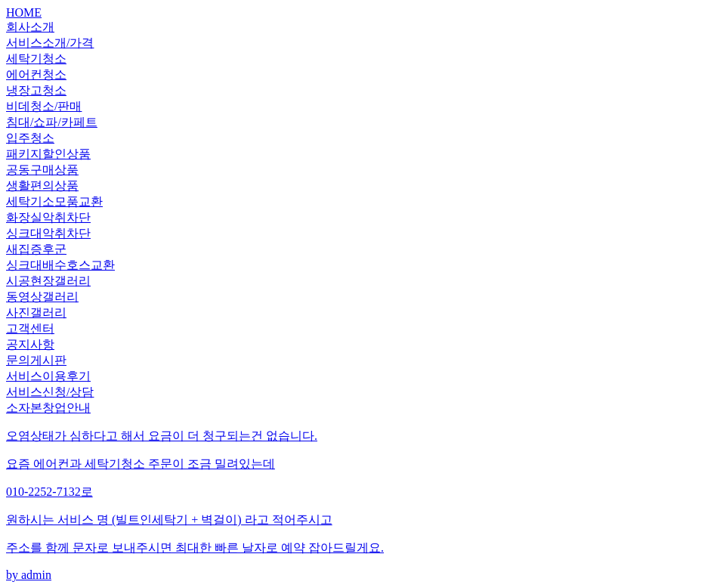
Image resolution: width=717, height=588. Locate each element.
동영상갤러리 (42, 297)
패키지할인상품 (48, 154)
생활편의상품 (42, 186)
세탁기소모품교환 (54, 201)
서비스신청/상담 (50, 392)
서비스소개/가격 (50, 43)
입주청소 (30, 138)
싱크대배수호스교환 (60, 265)
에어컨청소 (36, 74)
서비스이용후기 (48, 376)
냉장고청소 (36, 90)
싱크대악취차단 (48, 233)
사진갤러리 (36, 313)
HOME (24, 12)
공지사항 (30, 344)
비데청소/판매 (44, 106)
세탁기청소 (36, 59)
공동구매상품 (42, 170)
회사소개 (30, 27)
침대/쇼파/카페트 (52, 122)
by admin (358, 505)
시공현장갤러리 (48, 281)
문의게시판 (36, 360)
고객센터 (30, 328)
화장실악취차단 (48, 217)
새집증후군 (36, 249)
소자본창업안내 (48, 408)
